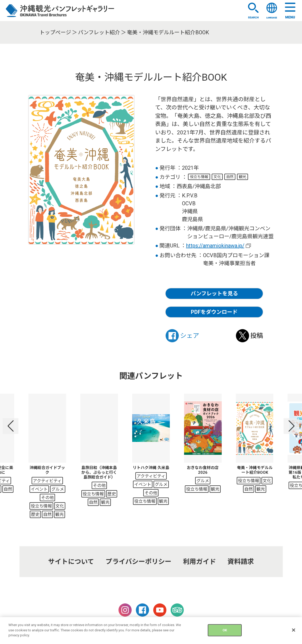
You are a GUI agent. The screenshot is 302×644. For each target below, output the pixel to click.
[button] (11, 426)
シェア (182, 336)
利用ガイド (199, 562)
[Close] (294, 633)
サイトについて (71, 562)
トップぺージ (55, 32)
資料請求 (241, 562)
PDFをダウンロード (214, 312)
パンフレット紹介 (99, 32)
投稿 (249, 336)
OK (225, 633)
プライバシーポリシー (138, 562)
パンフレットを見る (214, 294)
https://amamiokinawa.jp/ (215, 246)
